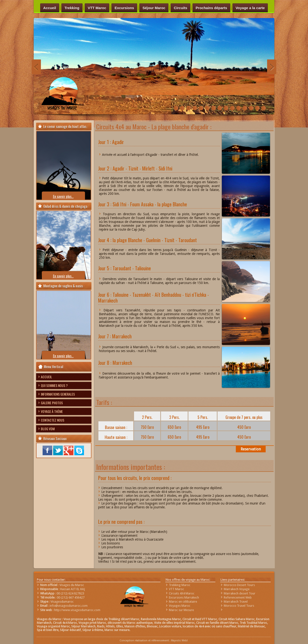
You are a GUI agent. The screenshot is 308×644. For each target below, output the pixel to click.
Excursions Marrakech (184, 597)
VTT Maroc (97, 8)
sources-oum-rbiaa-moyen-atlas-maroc (257, 108)
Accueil (50, 8)
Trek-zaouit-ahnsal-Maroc (226, 108)
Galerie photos (52, 403)
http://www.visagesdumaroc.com (77, 610)
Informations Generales (58, 394)
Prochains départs (211, 8)
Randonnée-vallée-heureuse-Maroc (176, 108)
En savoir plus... (63, 196)
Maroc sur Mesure (181, 610)
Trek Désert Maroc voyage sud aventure (182, 108)
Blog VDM (48, 429)
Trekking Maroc (180, 585)
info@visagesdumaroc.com (69, 606)
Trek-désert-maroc (201, 108)
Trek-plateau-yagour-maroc (214, 108)
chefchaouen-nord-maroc (245, 108)
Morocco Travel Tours (239, 606)
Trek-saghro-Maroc (220, 108)
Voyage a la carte (250, 8)
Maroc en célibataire (183, 602)
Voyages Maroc (180, 606)
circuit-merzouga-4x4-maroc (251, 108)
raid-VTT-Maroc (195, 108)
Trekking (72, 8)
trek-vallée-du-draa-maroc (264, 108)
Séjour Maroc (154, 8)
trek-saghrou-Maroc (189, 108)
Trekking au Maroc (232, 108)
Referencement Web (238, 597)
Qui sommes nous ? (54, 385)
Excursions (124, 8)
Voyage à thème (52, 411)
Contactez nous (53, 420)
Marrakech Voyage (237, 589)
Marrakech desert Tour (240, 593)
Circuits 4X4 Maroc (182, 593)
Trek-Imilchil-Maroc (207, 108)
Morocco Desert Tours (239, 585)
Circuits (180, 8)
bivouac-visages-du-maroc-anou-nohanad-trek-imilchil (239, 108)
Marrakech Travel (236, 602)
